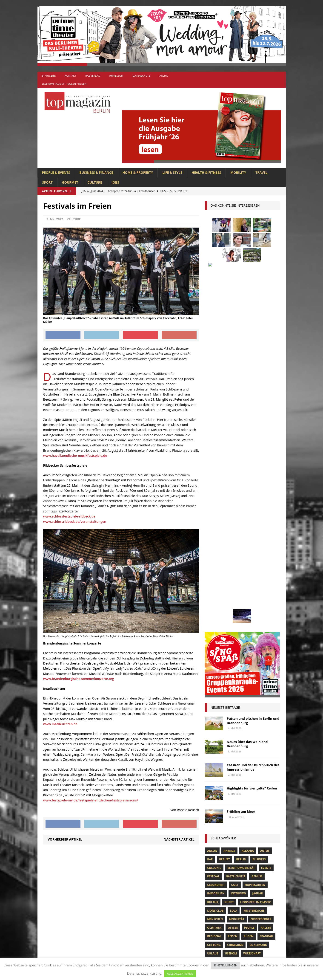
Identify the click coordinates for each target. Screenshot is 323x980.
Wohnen (214, 616)
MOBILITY (238, 172)
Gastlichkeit (236, 530)
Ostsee (233, 581)
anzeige (229, 504)
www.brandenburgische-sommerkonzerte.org (79, 679)
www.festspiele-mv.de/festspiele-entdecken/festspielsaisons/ (91, 800)
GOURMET (70, 182)
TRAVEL (261, 172)
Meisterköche (254, 564)
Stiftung (214, 599)
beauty (224, 513)
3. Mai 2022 (55, 219)
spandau (266, 590)
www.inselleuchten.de (60, 724)
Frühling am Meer (241, 465)
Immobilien (216, 547)
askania (248, 504)
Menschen (215, 573)
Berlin (241, 513)
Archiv (164, 76)
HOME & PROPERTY (138, 172)
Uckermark (258, 599)
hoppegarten (255, 539)
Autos (265, 504)
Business (259, 513)
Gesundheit (216, 539)
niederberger (261, 573)
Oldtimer (214, 581)
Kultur (213, 556)
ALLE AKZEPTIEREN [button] (180, 974)
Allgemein (111, 873)
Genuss (257, 530)
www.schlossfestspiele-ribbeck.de (69, 516)
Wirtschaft (252, 607)
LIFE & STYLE (172, 172)
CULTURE (95, 182)
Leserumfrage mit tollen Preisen (64, 84)
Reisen (233, 590)
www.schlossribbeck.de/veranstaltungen (75, 522)
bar (210, 513)
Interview (238, 547)
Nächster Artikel (179, 839)
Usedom (231, 607)
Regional (214, 590)
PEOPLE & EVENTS (56, 172)
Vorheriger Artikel (65, 839)
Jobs (115, 182)
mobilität (237, 573)
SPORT (47, 182)
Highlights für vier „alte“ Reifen (252, 442)
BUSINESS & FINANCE (96, 172)
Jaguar (257, 547)
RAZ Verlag (93, 76)
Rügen (249, 590)
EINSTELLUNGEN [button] (226, 965)
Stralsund (235, 599)
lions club (215, 564)
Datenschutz (141, 76)
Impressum (116, 76)
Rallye (266, 581)
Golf (235, 539)
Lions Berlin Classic (256, 556)
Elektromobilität (241, 522)
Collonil (214, 522)
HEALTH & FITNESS (206, 172)
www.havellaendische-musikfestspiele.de (75, 455)
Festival (213, 530)
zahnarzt (234, 616)
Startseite (49, 76)
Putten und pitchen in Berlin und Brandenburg (253, 374)
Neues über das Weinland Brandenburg (247, 397)
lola (233, 564)
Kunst (229, 556)
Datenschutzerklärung (144, 973)
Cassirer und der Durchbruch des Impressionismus (253, 421)
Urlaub (213, 607)
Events (266, 522)
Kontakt (70, 76)
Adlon (212, 504)
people (249, 581)
